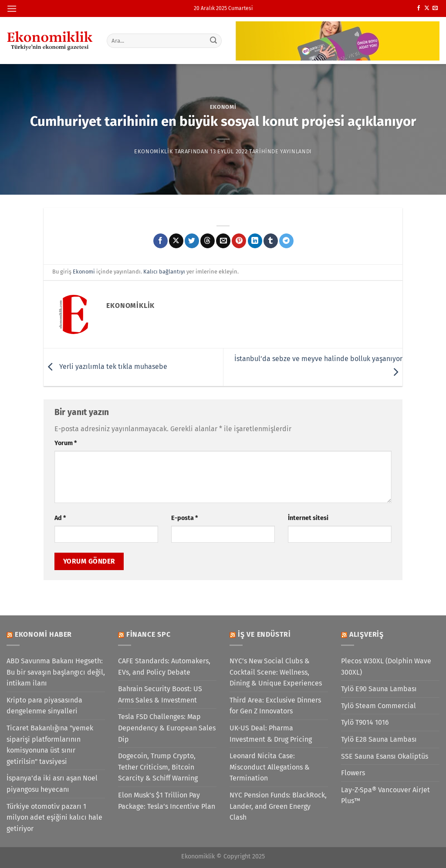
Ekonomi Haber (43, 634)
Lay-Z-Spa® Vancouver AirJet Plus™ (385, 795)
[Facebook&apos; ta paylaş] (160, 241)
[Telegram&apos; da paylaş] (286, 241)
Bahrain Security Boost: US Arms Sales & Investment (160, 694)
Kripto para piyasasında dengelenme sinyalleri (44, 706)
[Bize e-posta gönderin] (435, 8)
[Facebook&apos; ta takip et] (419, 8)
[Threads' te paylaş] (208, 241)
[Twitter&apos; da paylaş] (192, 241)
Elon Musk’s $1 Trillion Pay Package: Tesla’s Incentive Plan (167, 801)
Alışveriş (367, 634)
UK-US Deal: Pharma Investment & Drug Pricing (271, 734)
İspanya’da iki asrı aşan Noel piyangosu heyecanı (52, 784)
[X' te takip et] (427, 8)
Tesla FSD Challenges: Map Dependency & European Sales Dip (167, 728)
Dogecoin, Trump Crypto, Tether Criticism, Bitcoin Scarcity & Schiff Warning (158, 767)
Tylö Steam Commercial (378, 706)
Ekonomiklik (154, 151)
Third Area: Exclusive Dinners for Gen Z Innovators (275, 706)
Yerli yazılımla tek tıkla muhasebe (105, 366)
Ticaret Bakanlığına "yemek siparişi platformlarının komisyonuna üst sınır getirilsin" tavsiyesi (50, 745)
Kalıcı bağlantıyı (164, 272)
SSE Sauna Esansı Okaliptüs (385, 756)
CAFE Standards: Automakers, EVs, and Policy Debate (164, 667)
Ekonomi (223, 107)
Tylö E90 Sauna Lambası (379, 689)
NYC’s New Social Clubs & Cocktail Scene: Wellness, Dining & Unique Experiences (276, 672)
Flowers (353, 773)
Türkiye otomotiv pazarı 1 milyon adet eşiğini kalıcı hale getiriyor (54, 817)
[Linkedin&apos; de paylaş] (255, 241)
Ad (60, 518)
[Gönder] (213, 41)
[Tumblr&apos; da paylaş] (271, 241)
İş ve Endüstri (264, 634)
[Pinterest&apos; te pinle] (239, 241)
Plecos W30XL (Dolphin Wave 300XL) (386, 667)
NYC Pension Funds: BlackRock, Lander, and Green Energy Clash (278, 806)
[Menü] (12, 8)
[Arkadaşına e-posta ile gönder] (223, 241)
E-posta (184, 518)
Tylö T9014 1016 (365, 722)
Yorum (66, 443)
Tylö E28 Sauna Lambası (379, 739)
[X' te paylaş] (176, 241)
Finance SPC (149, 634)
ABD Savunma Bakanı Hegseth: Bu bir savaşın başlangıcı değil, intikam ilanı (56, 672)
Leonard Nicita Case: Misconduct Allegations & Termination (270, 767)
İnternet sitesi (308, 518)
